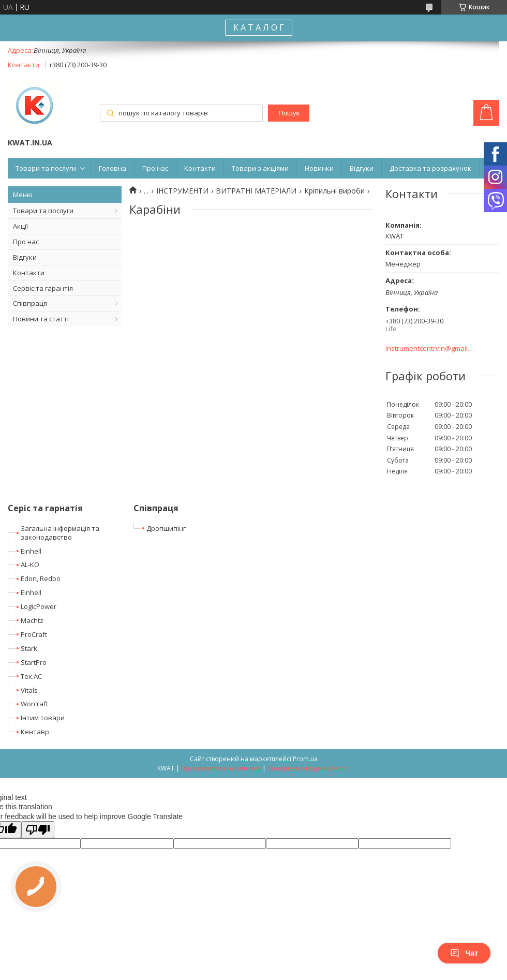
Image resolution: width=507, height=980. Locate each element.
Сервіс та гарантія (43, 288)
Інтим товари (43, 718)
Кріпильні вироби (334, 191)
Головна (113, 168)
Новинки (319, 168)
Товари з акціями (260, 168)
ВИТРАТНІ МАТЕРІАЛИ (256, 191)
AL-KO (30, 565)
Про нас (155, 168)
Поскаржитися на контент (221, 768)
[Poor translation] (38, 830)
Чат (464, 953)
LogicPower (39, 606)
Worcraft (34, 704)
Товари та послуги (46, 168)
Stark (29, 648)
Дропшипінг (166, 528)
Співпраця (30, 303)
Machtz (32, 620)
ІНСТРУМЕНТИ (182, 191)
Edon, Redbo (41, 578)
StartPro (34, 662)
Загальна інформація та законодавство (60, 533)
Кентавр (35, 732)
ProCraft (34, 634)
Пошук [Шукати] (289, 113)
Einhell (31, 551)
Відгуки (362, 168)
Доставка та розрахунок (430, 168)
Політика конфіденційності (309, 768)
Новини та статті (41, 319)
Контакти (200, 168)
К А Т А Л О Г (259, 27)
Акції (20, 226)
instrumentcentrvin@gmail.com (431, 348)
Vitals (29, 690)
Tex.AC (31, 676)
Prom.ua (305, 759)
